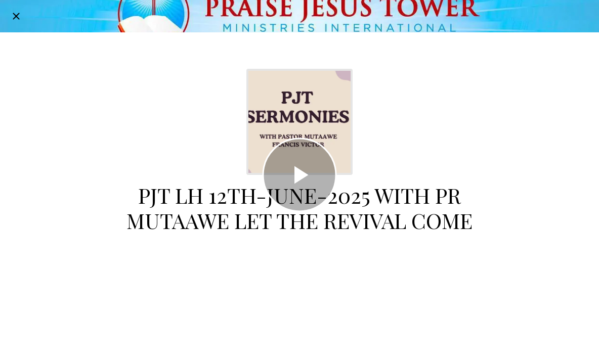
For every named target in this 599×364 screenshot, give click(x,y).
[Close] (16, 16)
